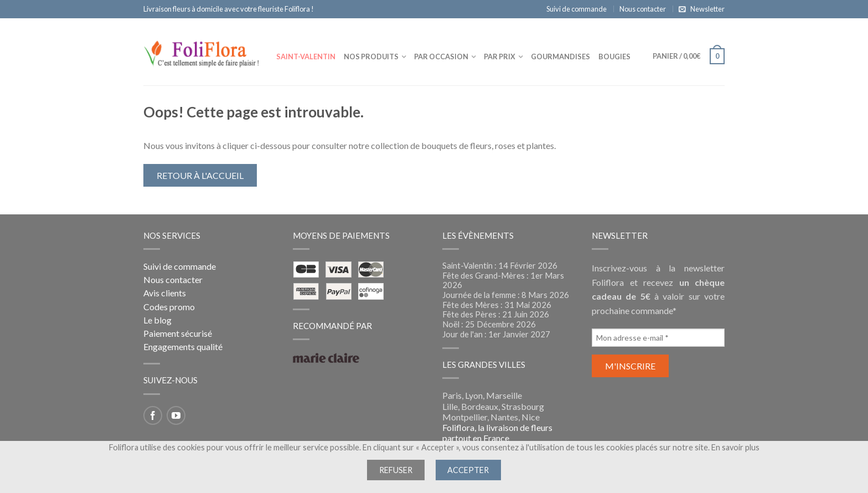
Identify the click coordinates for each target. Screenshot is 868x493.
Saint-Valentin (306, 57)
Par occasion (441, 57)
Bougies (614, 57)
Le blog (157, 320)
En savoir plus (735, 447)
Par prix (500, 57)
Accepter (468, 470)
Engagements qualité (183, 346)
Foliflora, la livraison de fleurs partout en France (497, 433)
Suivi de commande (577, 9)
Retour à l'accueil (200, 175)
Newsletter (707, 9)
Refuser (396, 470)
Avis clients (165, 293)
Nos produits (371, 57)
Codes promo (169, 307)
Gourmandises (560, 57)
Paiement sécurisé (178, 333)
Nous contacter (643, 9)
